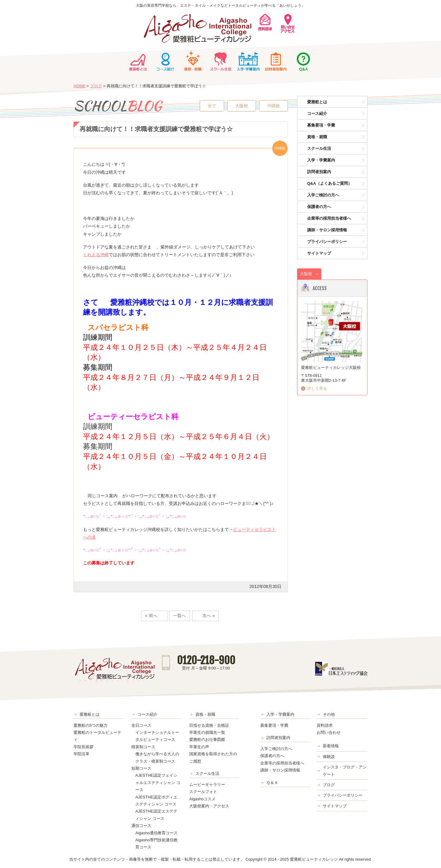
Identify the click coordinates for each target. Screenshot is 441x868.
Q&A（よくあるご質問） (330, 183)
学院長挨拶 (83, 747)
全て (212, 106)
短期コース (141, 768)
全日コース (141, 725)
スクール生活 (221, 61)
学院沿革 (81, 754)
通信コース (141, 826)
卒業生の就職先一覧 (207, 732)
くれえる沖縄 (96, 255)
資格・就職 (193, 61)
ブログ (96, 86)
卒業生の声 (199, 747)
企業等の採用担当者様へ (329, 218)
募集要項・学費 (321, 125)
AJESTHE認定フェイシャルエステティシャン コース (158, 783)
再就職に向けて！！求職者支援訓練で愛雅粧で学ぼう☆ (156, 129)
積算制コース (143, 747)
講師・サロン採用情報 (327, 230)
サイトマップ (319, 253)
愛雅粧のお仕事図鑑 (207, 739)
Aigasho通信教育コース (156, 833)
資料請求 (325, 725)
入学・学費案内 (248, 61)
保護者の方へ (319, 207)
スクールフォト (203, 792)
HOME (79, 86)
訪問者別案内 (276, 61)
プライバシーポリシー (327, 242)
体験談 (329, 757)
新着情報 (331, 746)
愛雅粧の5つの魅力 (90, 725)
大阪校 (242, 106)
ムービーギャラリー (207, 785)
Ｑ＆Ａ (303, 61)
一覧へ (179, 616)
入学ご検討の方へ (323, 195)
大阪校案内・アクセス (209, 806)
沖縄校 (273, 106)
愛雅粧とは (138, 61)
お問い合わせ (329, 732)
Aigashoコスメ (202, 799)
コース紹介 (165, 61)
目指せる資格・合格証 (209, 725)
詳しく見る (317, 388)
